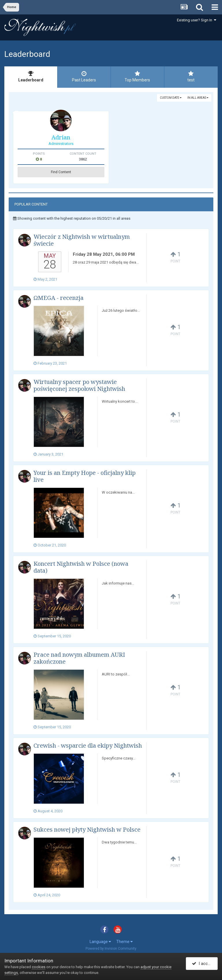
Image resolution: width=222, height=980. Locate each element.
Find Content (61, 172)
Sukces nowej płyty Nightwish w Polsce (87, 829)
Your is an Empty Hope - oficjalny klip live (85, 476)
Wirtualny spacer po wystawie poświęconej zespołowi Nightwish (79, 385)
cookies (39, 967)
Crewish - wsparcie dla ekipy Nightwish (88, 745)
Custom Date (171, 98)
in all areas (198, 98)
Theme (124, 942)
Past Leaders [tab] (84, 76)
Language (100, 942)
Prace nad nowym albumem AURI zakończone (79, 658)
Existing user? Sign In (197, 20)
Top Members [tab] (137, 76)
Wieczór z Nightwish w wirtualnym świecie (82, 240)
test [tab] (191, 76)
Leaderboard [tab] (31, 76)
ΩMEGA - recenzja (59, 298)
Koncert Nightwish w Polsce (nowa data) (81, 567)
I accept (203, 964)
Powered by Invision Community (111, 949)
